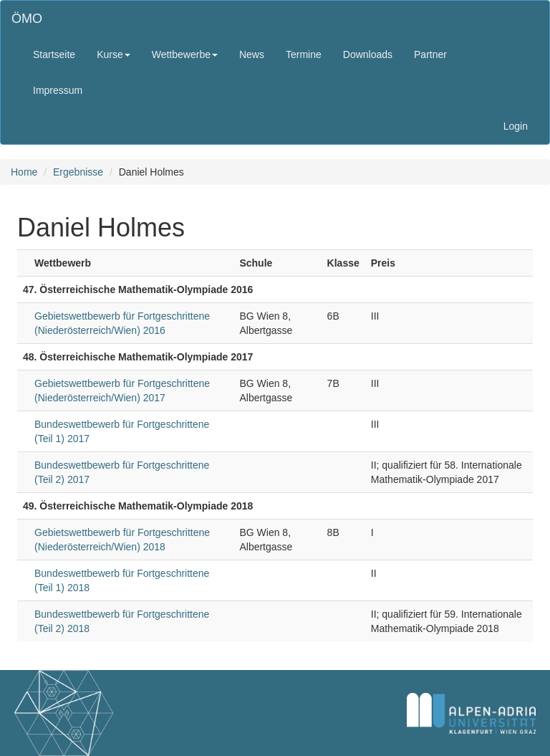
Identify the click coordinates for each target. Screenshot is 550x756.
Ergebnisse (78, 172)
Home (24, 172)
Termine (304, 54)
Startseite (54, 54)
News (252, 54)
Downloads (368, 54)
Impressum (58, 90)
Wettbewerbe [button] (185, 54)
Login (516, 126)
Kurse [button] (114, 54)
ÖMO (27, 19)
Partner (430, 54)
